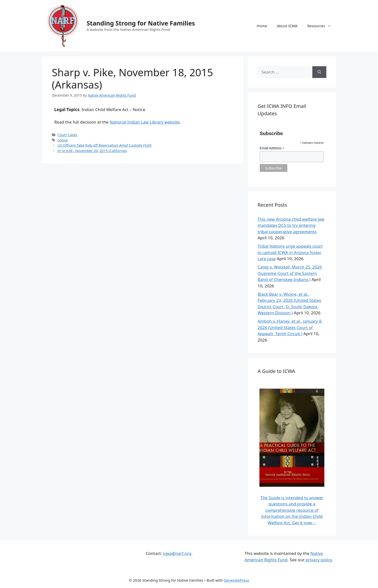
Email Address (272, 148)
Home (262, 26)
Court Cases (67, 135)
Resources (322, 26)
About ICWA (287, 26)
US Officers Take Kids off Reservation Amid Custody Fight (105, 145)
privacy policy (318, 560)
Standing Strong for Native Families (141, 23)
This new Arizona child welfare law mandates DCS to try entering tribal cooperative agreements (291, 225)
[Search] (319, 72)
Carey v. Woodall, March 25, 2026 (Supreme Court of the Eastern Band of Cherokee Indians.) (290, 273)
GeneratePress (237, 580)
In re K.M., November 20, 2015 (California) (92, 151)
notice (63, 140)
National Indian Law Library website (145, 122)
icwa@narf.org (177, 553)
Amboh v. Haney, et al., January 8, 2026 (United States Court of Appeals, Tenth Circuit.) (290, 327)
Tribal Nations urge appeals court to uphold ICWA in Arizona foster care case (290, 252)
